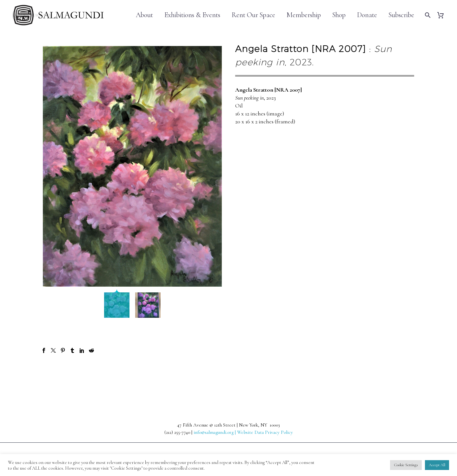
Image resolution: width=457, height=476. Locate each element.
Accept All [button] (437, 465)
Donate (367, 15)
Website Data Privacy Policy (265, 432)
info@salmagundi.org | (215, 432)
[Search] (427, 15)
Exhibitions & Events (192, 15)
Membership (304, 15)
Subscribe (401, 15)
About (144, 15)
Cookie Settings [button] (406, 465)
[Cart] (443, 15)
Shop (339, 15)
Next (402, 373)
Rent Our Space (253, 15)
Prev (54, 373)
